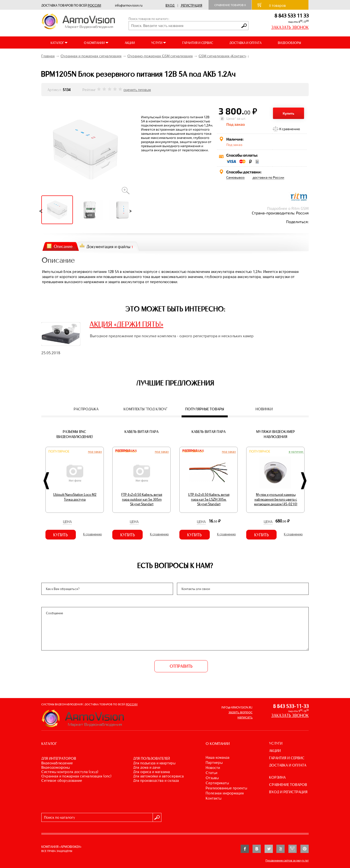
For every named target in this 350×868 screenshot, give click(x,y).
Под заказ (95, 452)
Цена (67, 522)
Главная (48, 56)
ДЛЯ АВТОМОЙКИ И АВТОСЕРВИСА (158, 776)
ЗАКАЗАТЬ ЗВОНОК (290, 27)
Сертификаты (217, 783)
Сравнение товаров (230, 5)
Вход (170, 5)
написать (245, 717)
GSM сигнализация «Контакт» (222, 56)
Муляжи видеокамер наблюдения (276, 434)
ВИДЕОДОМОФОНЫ (56, 767)
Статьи (211, 773)
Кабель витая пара (141, 432)
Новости (213, 768)
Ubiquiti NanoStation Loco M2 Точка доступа (75, 497)
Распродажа (126, 451)
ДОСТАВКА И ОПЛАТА (245, 43)
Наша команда (218, 757)
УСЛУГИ (276, 743)
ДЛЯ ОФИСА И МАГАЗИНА (152, 772)
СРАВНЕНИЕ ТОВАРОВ (288, 785)
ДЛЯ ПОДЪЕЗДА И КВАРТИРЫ (154, 763)
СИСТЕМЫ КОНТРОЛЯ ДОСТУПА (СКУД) (70, 772)
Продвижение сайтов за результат (287, 860)
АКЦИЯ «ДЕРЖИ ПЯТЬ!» (126, 324)
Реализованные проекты (226, 788)
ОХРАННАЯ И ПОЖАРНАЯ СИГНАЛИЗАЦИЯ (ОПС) (76, 776)
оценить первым (137, 90)
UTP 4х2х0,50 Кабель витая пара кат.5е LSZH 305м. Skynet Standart (209, 499)
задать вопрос (241, 712)
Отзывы (212, 778)
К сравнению (290, 129)
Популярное (59, 451)
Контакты (214, 798)
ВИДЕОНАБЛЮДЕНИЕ (57, 763)
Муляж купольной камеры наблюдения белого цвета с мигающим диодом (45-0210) (276, 499)
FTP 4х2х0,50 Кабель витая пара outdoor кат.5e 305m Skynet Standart (142, 499)
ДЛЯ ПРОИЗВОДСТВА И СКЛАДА (156, 780)
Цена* (231, 118)
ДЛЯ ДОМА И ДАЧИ (147, 767)
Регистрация (192, 5)
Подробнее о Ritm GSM (288, 208)
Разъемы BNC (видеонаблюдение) (74, 434)
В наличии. (296, 452)
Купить (289, 113)
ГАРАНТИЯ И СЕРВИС (198, 43)
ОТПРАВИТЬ (181, 666)
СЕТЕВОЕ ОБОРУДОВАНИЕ (62, 780)
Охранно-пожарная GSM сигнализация (160, 56)
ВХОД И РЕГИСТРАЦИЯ (288, 792)
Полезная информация (225, 793)
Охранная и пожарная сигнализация (91, 56)
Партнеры (214, 763)
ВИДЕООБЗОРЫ (289, 43)
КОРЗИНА (277, 777)
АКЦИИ (130, 43)
